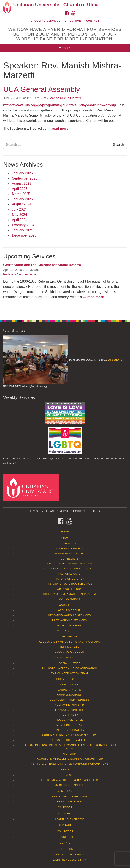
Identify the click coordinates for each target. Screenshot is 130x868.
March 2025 (21, 194)
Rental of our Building (70, 796)
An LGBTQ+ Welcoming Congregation (69, 668)
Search (118, 145)
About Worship (70, 610)
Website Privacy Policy (70, 855)
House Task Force (69, 720)
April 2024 (20, 220)
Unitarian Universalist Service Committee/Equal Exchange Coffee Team (70, 747)
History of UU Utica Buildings (69, 584)
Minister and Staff (70, 553)
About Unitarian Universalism (69, 564)
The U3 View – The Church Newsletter (70, 780)
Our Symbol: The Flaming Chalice (70, 569)
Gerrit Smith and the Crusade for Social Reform (42, 265)
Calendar (65, 807)
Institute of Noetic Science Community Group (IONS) (70, 764)
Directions (73, 21)
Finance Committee (70, 710)
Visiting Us (65, 631)
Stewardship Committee (69, 740)
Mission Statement (69, 548)
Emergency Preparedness (70, 700)
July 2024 (19, 209)
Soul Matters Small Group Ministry (69, 735)
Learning (65, 814)
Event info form (70, 801)
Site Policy (65, 849)
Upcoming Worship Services (70, 615)
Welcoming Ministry (70, 705)
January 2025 (22, 199)
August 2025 (22, 184)
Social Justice (65, 658)
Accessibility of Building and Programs (70, 642)
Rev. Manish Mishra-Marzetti (62, 98)
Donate (65, 843)
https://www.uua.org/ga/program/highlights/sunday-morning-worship (60, 105)
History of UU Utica (70, 579)
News (65, 769)
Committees (65, 679)
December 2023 (24, 235)
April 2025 (20, 189)
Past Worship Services (70, 620)
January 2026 (22, 173)
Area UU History (70, 589)
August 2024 (22, 204)
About (65, 538)
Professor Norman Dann (20, 274)
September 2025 (25, 178)
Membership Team (70, 725)
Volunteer (65, 831)
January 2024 (22, 230)
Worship (65, 605)
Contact (93, 21)
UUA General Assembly (42, 89)
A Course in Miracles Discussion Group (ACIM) (70, 759)
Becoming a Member (69, 652)
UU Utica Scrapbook (70, 785)
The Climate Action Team (70, 673)
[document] (65, 184)
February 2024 (23, 225)
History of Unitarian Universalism (70, 594)
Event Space (65, 791)
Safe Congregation (70, 730)
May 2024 (19, 215)
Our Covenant (70, 599)
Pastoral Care (70, 574)
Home (65, 531)
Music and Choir (70, 625)
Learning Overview (69, 819)
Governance (70, 685)
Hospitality (70, 715)
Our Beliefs (70, 559)
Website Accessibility (70, 860)
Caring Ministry (69, 690)
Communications (70, 695)
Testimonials (70, 647)
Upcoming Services (45, 21)
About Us (70, 544)
